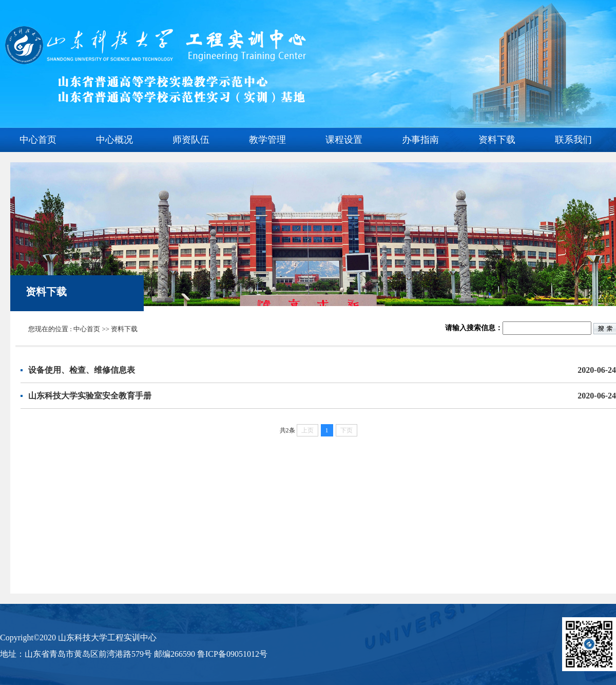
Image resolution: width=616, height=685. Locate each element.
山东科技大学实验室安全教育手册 (322, 396)
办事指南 (420, 140)
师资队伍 (191, 140)
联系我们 (573, 140)
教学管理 (267, 140)
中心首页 (38, 140)
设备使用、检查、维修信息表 (322, 370)
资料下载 (497, 140)
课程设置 (344, 140)
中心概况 (114, 140)
